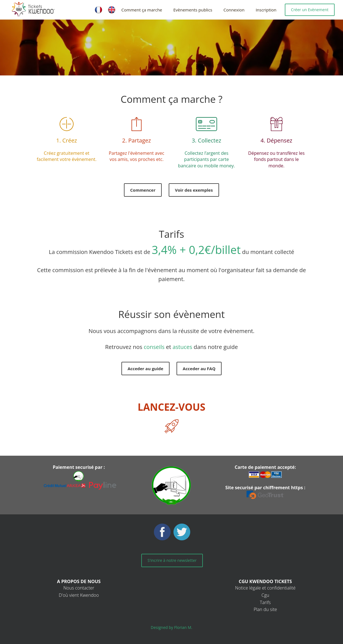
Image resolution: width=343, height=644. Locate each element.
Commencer (143, 190)
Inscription (266, 10)
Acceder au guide (145, 369)
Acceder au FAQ (199, 369)
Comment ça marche (142, 10)
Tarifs (265, 602)
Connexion (234, 10)
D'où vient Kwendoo (79, 595)
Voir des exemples (194, 190)
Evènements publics (193, 10)
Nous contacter (79, 588)
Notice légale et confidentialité (265, 588)
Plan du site (265, 609)
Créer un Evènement (310, 10)
